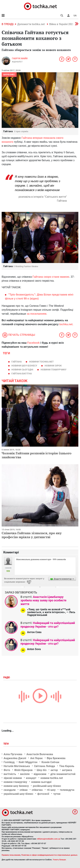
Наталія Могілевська (17, 766)
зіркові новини (13, 778)
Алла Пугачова (13, 754)
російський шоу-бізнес (47, 786)
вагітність (10, 774)
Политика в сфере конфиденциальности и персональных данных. (50, 855)
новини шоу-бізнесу (24, 366)
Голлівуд (9, 762)
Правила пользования (11, 855)
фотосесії (43, 794)
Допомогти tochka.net (31, 24)
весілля (25, 774)
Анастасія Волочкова (40, 754)
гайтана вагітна (22, 374)
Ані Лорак (36, 758)
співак (24, 790)
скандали (10, 790)
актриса (67, 770)
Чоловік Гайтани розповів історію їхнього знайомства (37, 455)
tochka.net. (66, 324)
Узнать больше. (60, 860)
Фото (7, 770)
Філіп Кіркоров (23, 770)
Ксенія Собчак (50, 762)
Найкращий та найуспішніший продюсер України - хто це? (48, 625)
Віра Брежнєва (56, 758)
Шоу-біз (42, 770)
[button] (68, 16)
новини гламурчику (54, 370)
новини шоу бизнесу (16, 786)
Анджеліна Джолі (15, 758)
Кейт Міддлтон (28, 762)
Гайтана (17, 362)
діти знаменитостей (63, 774)
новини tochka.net (41, 362)
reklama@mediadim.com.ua (49, 839)
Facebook (33, 343)
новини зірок (53, 366)
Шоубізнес (9, 75)
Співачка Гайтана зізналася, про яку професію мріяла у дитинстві (32, 535)
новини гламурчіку (15, 782)
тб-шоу (51, 790)
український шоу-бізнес (18, 794)
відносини (40, 774)
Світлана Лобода (45, 766)
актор (54, 770)
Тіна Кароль (67, 766)
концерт (31, 778)
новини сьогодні (22, 370)
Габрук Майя (20, 58)
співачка (37, 790)
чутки (57, 794)
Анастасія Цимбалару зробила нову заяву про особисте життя (43, 600)
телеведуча (67, 790)
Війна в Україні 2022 (62, 24)
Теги (6, 744)
